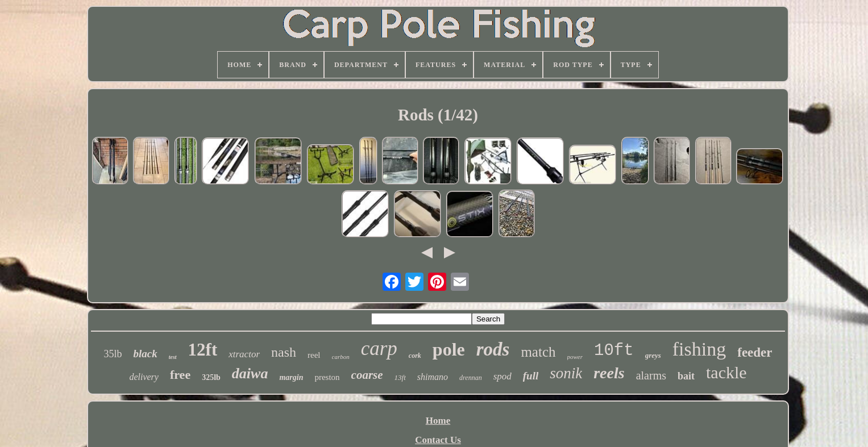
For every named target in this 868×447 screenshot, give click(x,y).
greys (653, 355)
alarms (651, 375)
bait (686, 376)
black (145, 354)
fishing (699, 349)
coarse (367, 375)
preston (327, 377)
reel (314, 355)
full (531, 376)
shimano (433, 377)
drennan (471, 378)
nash (284, 352)
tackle (726, 372)
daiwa (250, 373)
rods (493, 349)
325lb (211, 377)
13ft (400, 377)
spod (502, 376)
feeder (755, 352)
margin (291, 377)
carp (379, 348)
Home (438, 421)
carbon (341, 357)
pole (449, 349)
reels (609, 373)
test (173, 357)
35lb (113, 354)
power (575, 357)
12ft (203, 350)
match (538, 352)
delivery (144, 377)
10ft (614, 351)
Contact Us (438, 440)
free (180, 375)
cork (415, 356)
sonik (566, 373)
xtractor (244, 354)
